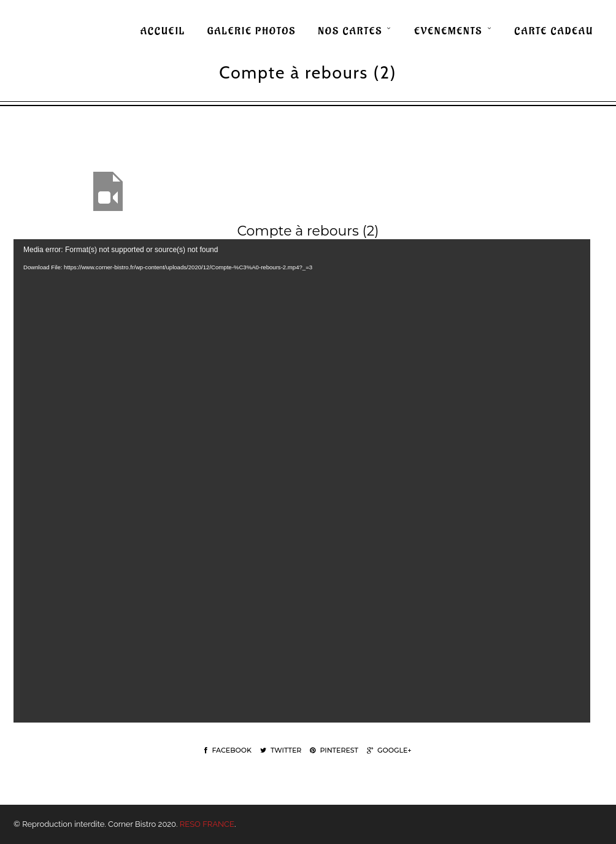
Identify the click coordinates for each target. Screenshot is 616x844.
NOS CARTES (350, 31)
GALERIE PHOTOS (252, 31)
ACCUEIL (163, 31)
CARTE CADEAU (554, 31)
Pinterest (334, 750)
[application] (302, 481)
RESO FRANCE (207, 824)
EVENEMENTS (448, 31)
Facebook (228, 750)
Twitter (281, 750)
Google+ (389, 750)
